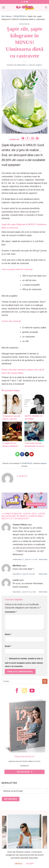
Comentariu (11, 612)
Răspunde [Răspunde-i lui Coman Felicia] (43, 560)
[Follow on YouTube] (27, 2)
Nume (8, 634)
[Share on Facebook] (28, 139)
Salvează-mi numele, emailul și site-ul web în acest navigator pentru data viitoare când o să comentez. (24, 662)
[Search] (46, 7)
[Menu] (4, 7)
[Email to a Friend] (32, 139)
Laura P (39, 65)
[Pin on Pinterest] (37, 139)
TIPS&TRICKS (19, 16)
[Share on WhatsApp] (23, 139)
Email (8, 646)
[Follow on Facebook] (22, 2)
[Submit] (45, 681)
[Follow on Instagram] (25, 2)
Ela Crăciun (6, 16)
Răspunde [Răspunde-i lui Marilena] (43, 574)
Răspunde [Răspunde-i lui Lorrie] (43, 592)
